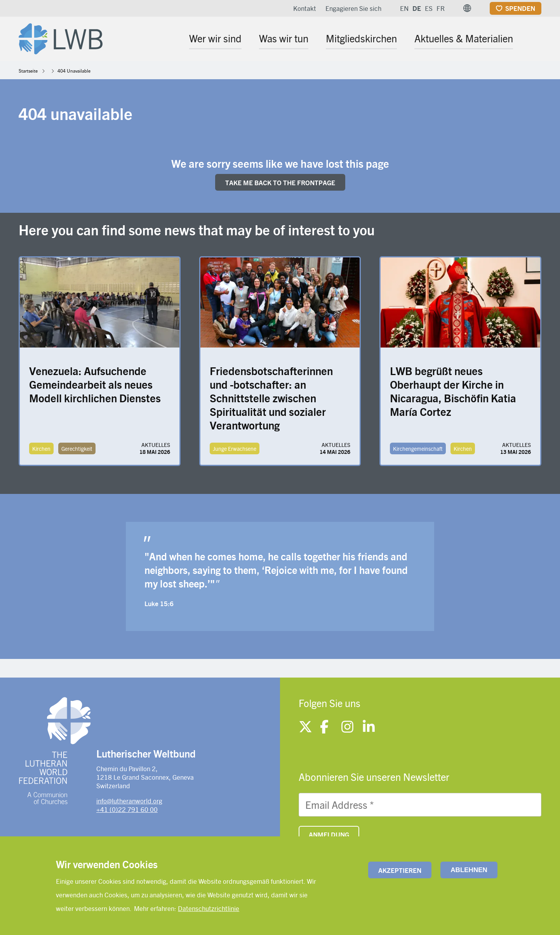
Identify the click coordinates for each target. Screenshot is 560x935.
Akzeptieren (400, 870)
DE (417, 8)
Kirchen (41, 448)
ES (429, 8)
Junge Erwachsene (235, 448)
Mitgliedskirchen (361, 38)
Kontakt (305, 8)
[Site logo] (61, 37)
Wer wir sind (215, 38)
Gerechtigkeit (77, 448)
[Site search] (536, 39)
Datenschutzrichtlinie (209, 908)
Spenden (520, 8)
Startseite (28, 71)
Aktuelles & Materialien (464, 38)
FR (441, 8)
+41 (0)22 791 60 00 (127, 809)
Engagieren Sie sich (353, 8)
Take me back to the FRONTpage (280, 182)
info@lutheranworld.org (129, 801)
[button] (467, 8)
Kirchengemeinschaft (418, 448)
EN (404, 8)
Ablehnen (469, 870)
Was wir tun (284, 38)
